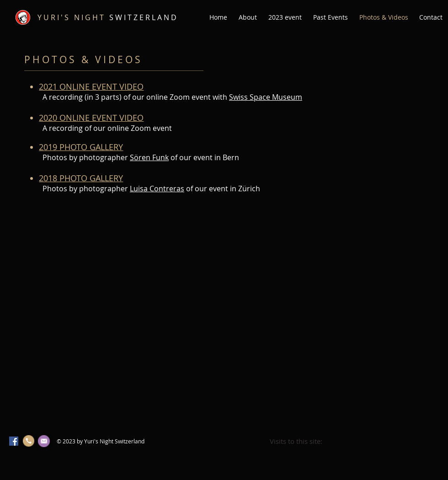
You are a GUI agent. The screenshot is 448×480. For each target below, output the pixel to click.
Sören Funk (149, 157)
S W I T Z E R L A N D (107, 17)
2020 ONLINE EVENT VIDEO (91, 118)
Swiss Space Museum (266, 97)
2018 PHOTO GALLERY (81, 178)
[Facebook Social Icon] (14, 441)
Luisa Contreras (157, 189)
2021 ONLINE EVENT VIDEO (91, 86)
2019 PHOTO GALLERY (81, 147)
